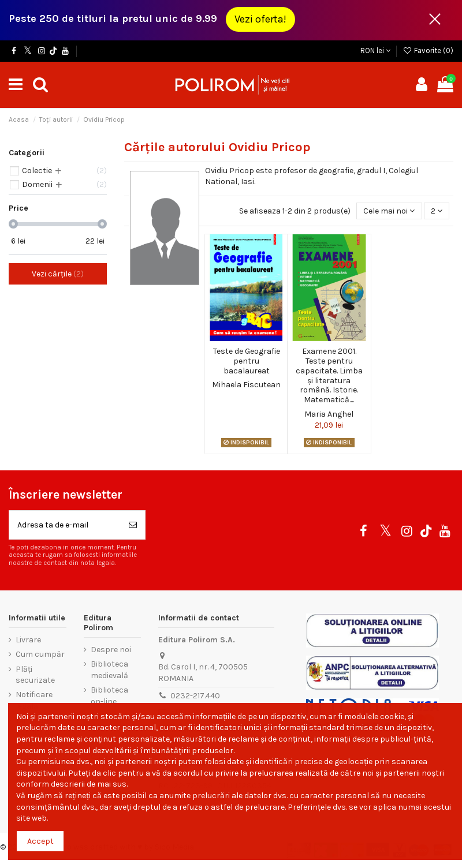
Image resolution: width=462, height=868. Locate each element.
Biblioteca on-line (109, 696)
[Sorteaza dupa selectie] (389, 211)
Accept (40, 841)
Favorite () (428, 50)
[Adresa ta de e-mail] (65, 525)
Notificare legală (34, 700)
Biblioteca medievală (109, 670)
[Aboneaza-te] (133, 525)
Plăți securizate (35, 675)
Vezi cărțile (58, 274)
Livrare (28, 640)
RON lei (375, 50)
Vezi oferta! (260, 19)
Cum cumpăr (40, 654)
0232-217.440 (195, 696)
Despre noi (111, 650)
